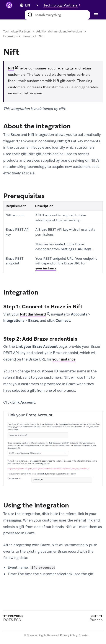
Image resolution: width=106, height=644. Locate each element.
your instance (46, 268)
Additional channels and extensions (59, 31)
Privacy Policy (69, 635)
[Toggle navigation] (95, 15)
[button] (63, 5)
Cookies (84, 635)
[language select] (32, 5)
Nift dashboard (33, 314)
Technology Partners (17, 31)
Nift (11, 68)
